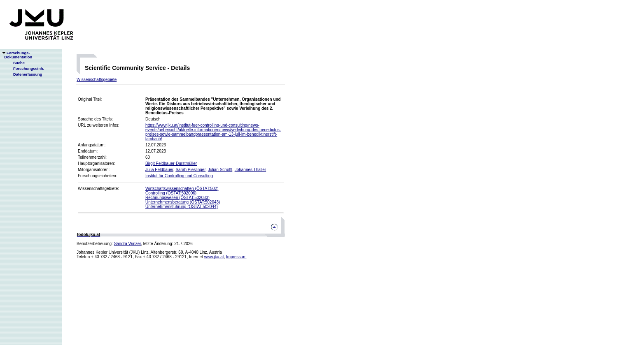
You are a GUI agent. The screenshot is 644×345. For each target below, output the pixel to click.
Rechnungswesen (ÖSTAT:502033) (177, 198)
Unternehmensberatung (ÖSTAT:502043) (183, 202)
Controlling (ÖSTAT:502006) (171, 193)
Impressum (236, 257)
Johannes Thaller (251, 170)
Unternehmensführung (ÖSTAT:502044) (182, 207)
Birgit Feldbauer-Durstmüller (171, 163)
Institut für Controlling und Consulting (179, 176)
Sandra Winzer (128, 244)
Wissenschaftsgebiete (97, 80)
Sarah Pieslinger (190, 170)
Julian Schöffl (220, 170)
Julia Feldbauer (159, 170)
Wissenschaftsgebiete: (98, 189)
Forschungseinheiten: (98, 176)
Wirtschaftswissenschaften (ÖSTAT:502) (182, 189)
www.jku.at (214, 257)
